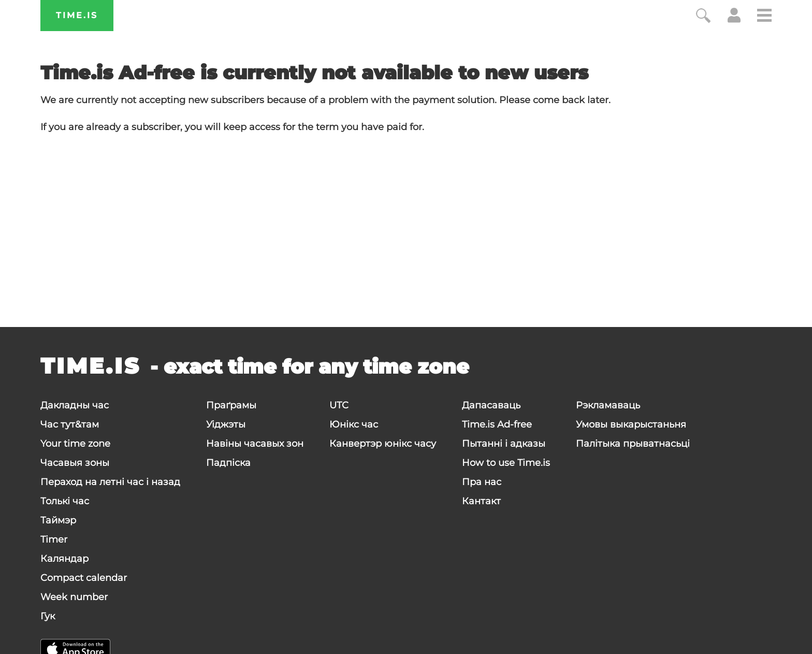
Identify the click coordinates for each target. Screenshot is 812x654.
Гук (48, 616)
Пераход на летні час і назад (110, 482)
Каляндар (64, 559)
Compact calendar (84, 578)
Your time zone (75, 444)
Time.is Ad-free (497, 424)
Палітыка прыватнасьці (633, 444)
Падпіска (228, 463)
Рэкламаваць (608, 405)
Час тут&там (70, 424)
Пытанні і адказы (504, 444)
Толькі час (65, 501)
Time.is (77, 15)
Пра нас (482, 482)
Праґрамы (231, 405)
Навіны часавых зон (255, 444)
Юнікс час (354, 424)
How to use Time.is (506, 463)
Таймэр (58, 520)
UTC (339, 405)
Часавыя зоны (75, 463)
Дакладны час (75, 405)
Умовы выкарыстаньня (631, 424)
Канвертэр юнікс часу (383, 444)
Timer (54, 539)
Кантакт (481, 501)
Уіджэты (226, 424)
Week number (74, 597)
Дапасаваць (491, 405)
